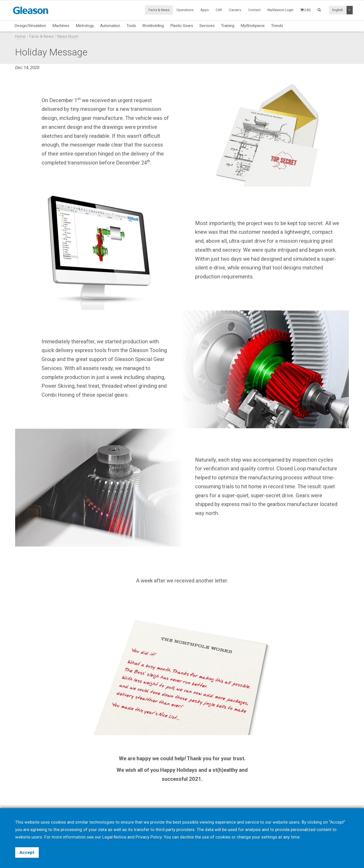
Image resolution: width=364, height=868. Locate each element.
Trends (277, 26)
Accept (27, 852)
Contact (254, 10)
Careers (235, 10)
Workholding (153, 26)
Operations (185, 10)
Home (20, 36)
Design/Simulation (30, 26)
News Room (68, 36)
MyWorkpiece (253, 26)
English (338, 10)
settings (269, 837)
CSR (219, 10)
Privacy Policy (149, 837)
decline (187, 837)
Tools (131, 26)
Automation (110, 26)
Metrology (85, 26)
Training (228, 26)
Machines (61, 26)
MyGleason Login (280, 10)
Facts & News (159, 10)
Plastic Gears (182, 26)
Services (207, 26)
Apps (205, 10)
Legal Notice (114, 837)
